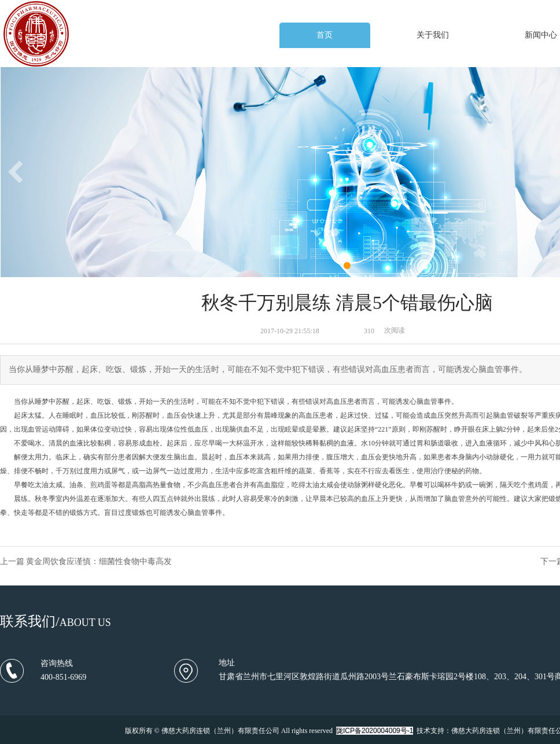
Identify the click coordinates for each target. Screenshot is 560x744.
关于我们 (433, 35)
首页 (325, 35)
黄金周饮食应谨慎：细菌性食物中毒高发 (99, 561)
